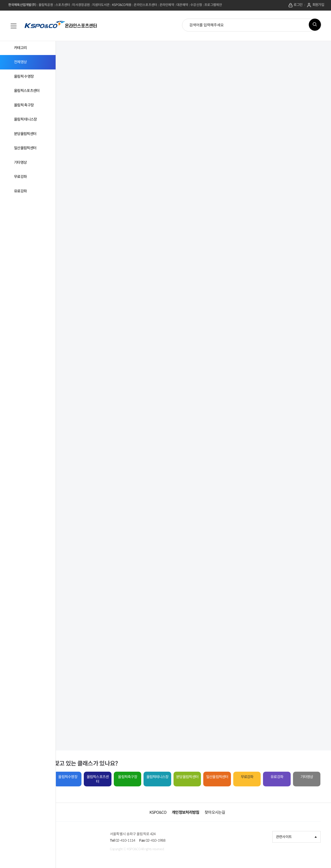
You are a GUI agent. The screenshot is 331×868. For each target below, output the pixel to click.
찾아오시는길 (221, 811)
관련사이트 (297, 836)
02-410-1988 (172, 840)
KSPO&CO (164, 811)
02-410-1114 (139, 840)
